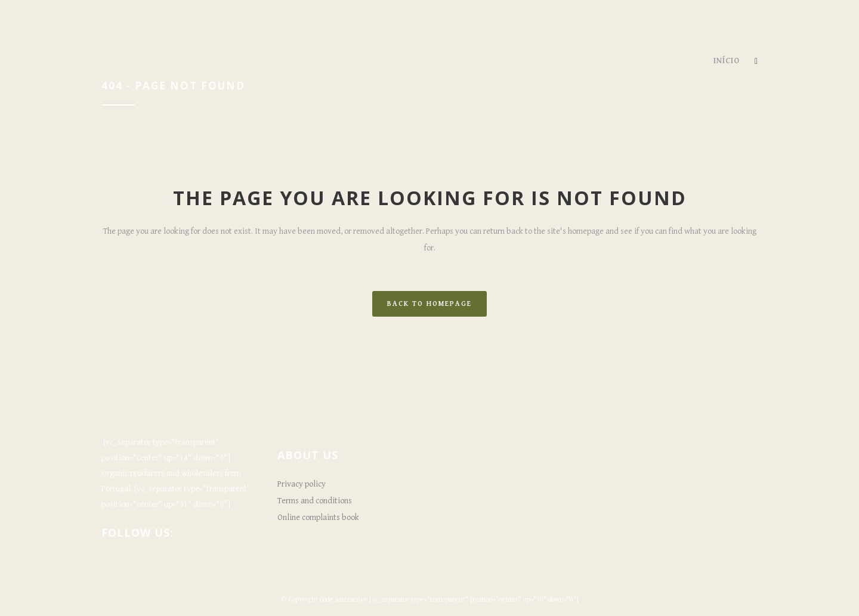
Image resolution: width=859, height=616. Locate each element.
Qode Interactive (344, 600)
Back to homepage (429, 304)
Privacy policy (302, 484)
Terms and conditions (315, 501)
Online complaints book (318, 518)
